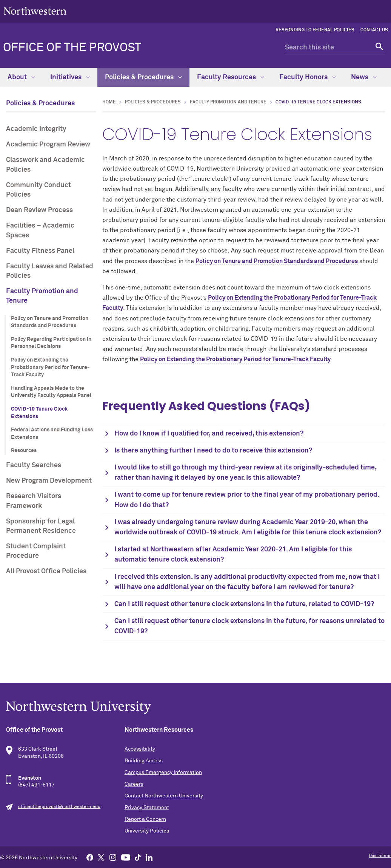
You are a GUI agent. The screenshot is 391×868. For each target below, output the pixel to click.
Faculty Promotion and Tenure (42, 296)
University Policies (147, 831)
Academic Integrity (36, 129)
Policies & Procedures (143, 77)
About (21, 77)
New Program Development (49, 481)
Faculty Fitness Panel (40, 251)
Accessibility (140, 749)
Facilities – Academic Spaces (40, 230)
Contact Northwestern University (164, 796)
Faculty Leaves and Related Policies (50, 271)
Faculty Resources (231, 77)
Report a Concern (145, 819)
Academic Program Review (48, 145)
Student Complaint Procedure (36, 551)
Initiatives (70, 77)
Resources (24, 451)
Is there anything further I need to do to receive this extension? (213, 451)
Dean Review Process (39, 210)
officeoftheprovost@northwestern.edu (59, 807)
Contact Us (374, 30)
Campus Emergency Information (163, 773)
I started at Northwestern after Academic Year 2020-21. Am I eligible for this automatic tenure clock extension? (233, 555)
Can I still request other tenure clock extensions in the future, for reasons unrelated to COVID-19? (249, 626)
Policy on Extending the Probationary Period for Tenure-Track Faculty (50, 367)
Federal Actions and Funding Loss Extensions (52, 434)
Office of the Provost (72, 48)
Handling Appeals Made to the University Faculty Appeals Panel (51, 392)
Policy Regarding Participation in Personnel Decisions (51, 343)
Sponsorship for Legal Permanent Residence (41, 526)
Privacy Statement (147, 808)
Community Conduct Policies (38, 190)
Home (109, 102)
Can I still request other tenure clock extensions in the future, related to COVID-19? (244, 604)
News (364, 77)
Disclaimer (380, 856)
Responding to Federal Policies (315, 30)
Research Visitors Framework (34, 501)
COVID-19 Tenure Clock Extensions (39, 413)
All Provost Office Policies (46, 571)
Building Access (144, 761)
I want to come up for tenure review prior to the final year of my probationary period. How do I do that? (247, 500)
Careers (134, 784)
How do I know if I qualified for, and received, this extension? (209, 434)
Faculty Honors (308, 77)
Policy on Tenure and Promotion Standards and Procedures (50, 322)
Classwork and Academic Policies (45, 165)
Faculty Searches (34, 465)
